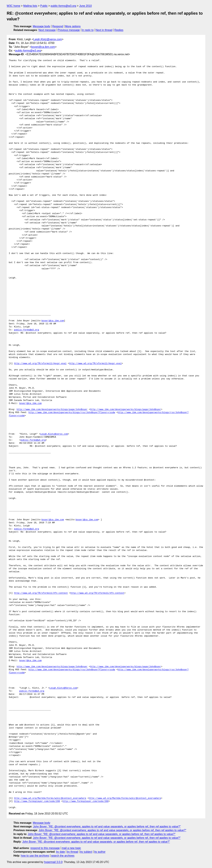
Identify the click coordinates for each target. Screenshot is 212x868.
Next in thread (104, 30)
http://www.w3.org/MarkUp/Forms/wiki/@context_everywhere (50, 798)
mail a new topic (71, 848)
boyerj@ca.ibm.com (43, 47)
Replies (119, 30)
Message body (42, 26)
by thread (73, 852)
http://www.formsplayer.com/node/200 (37, 801)
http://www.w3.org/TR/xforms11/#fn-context (41, 593)
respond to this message (45, 848)
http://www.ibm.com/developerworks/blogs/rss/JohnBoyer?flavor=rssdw (72, 413)
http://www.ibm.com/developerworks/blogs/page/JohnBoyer (52, 410)
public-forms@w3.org (63, 6)
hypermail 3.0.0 (53, 862)
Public (44, 6)
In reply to (88, 30)
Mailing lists (30, 6)
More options (73, 26)
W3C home (13, 6)
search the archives (63, 856)
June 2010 (86, 6)
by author (100, 852)
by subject (86, 852)
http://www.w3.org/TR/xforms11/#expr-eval (40, 364)
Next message (47, 30)
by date (60, 852)
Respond (58, 26)
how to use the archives (35, 856)
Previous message (69, 30)
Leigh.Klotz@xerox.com (48, 39)
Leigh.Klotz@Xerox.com (63, 688)
